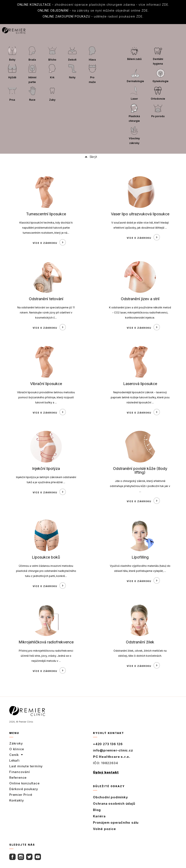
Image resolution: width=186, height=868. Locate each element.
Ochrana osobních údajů (114, 804)
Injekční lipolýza (46, 469)
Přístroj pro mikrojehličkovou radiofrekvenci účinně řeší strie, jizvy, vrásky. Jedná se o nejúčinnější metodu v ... (46, 656)
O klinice (17, 749)
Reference (18, 778)
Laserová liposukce (140, 384)
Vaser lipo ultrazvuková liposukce (140, 214)
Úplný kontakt (106, 772)
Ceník (16, 755)
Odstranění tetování (46, 299)
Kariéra (99, 816)
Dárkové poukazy (24, 789)
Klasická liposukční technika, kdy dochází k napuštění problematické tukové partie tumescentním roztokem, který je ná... (46, 228)
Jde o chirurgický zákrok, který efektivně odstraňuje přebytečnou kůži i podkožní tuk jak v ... (140, 486)
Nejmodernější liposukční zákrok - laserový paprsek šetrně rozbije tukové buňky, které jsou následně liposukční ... (140, 397)
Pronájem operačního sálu (116, 823)
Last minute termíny (26, 766)
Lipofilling (140, 557)
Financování (20, 772)
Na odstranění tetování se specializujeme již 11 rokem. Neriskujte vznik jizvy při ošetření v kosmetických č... (46, 313)
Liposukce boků (46, 557)
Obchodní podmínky (111, 797)
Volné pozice (104, 829)
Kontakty (17, 800)
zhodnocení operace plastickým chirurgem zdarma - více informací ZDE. (93, 5)
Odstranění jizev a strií (140, 299)
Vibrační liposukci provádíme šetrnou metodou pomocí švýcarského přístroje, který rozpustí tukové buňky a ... (46, 397)
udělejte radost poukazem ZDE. (93, 16)
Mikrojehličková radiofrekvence (46, 642)
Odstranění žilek (140, 642)
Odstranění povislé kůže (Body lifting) (140, 470)
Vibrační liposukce (46, 384)
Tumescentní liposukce (46, 214)
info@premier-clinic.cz (113, 750)
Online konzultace (24, 783)
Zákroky (16, 743)
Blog (97, 810)
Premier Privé (21, 795)
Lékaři (14, 760)
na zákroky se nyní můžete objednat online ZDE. (93, 10)
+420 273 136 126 (108, 744)
